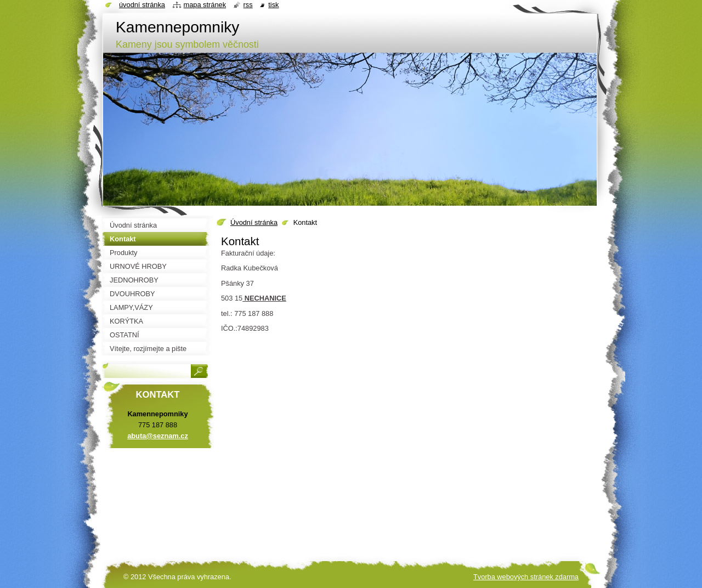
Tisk (273, 5)
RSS (248, 5)
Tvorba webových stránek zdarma (526, 577)
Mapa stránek (205, 5)
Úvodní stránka (254, 222)
